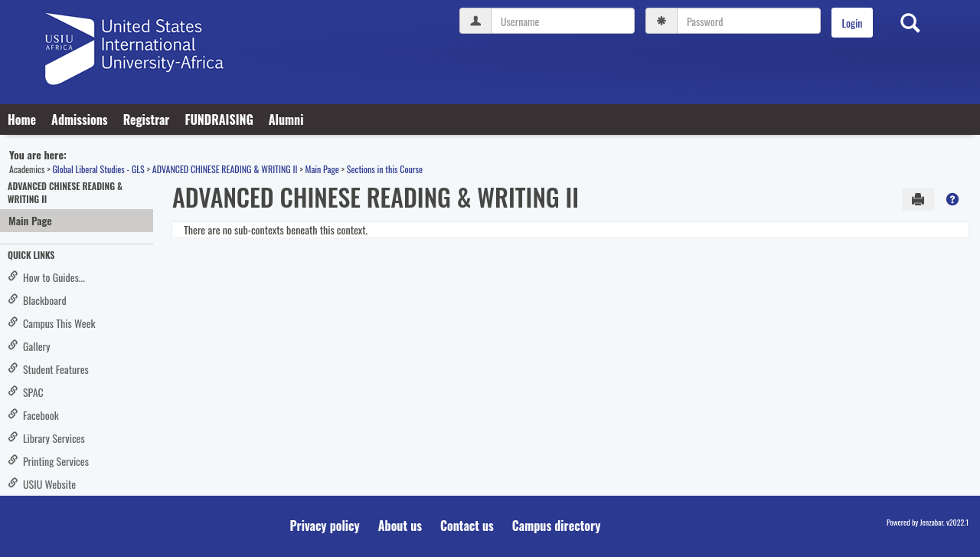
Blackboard (37, 300)
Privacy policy (325, 526)
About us (400, 526)
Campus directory (557, 526)
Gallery (29, 346)
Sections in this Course (385, 169)
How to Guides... (46, 277)
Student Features (48, 369)
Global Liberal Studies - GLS (98, 169)
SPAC (26, 392)
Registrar (147, 120)
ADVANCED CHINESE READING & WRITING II (225, 169)
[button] (952, 199)
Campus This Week (52, 323)
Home (22, 120)
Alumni (286, 120)
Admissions (80, 120)
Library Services (46, 438)
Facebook (33, 415)
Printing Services (48, 461)
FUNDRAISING (219, 120)
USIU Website (42, 484)
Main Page (322, 169)
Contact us (467, 526)
